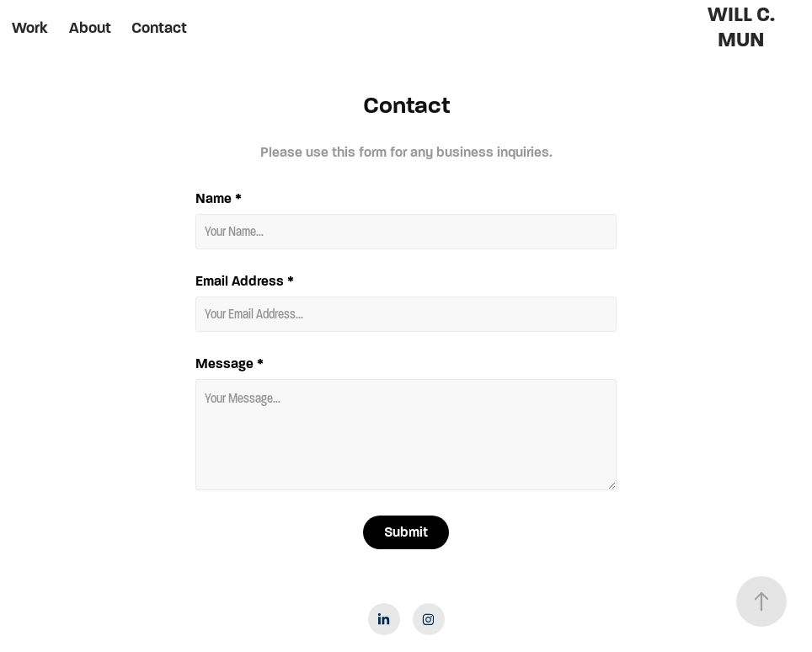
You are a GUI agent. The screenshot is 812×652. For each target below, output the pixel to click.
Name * (219, 199)
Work (30, 28)
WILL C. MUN (743, 27)
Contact (159, 28)
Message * (230, 364)
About (90, 28)
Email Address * (245, 281)
